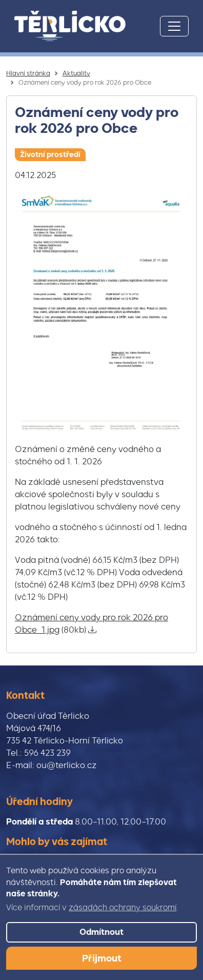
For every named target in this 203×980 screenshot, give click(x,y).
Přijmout (102, 958)
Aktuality (76, 73)
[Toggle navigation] (174, 26)
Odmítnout (101, 932)
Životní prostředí (50, 154)
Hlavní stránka (28, 73)
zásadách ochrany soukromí (123, 908)
